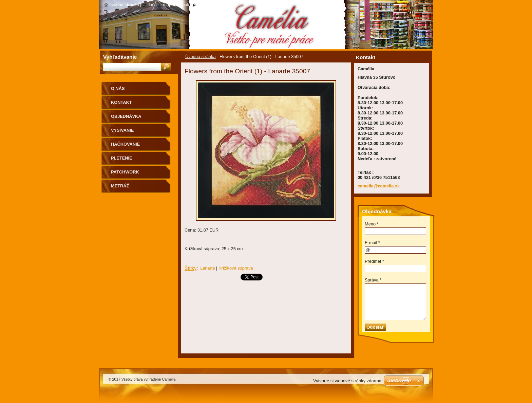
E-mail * (372, 243)
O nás (118, 88)
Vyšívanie (122, 130)
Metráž (120, 186)
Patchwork (125, 172)
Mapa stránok (176, 5)
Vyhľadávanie (120, 57)
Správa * (373, 280)
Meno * (372, 224)
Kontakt (121, 102)
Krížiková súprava (236, 268)
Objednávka (126, 116)
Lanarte (207, 268)
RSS (201, 5)
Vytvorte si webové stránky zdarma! (348, 381)
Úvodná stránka (201, 57)
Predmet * (374, 261)
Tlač (151, 5)
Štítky (191, 268)
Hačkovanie (125, 144)
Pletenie (122, 158)
